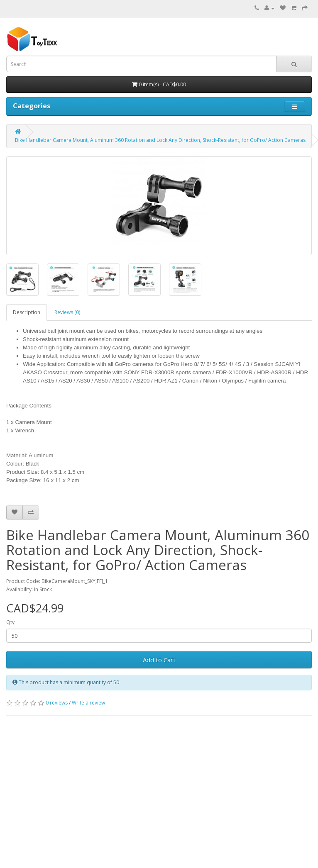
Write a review (88, 703)
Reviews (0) (67, 312)
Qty (10, 622)
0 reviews (57, 703)
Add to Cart (159, 660)
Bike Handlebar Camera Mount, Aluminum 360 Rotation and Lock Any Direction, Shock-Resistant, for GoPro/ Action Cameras (160, 140)
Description (27, 312)
